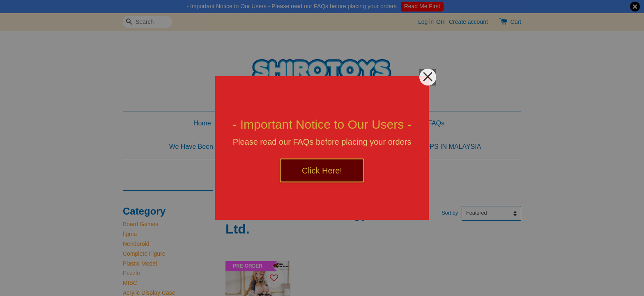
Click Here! (322, 171)
